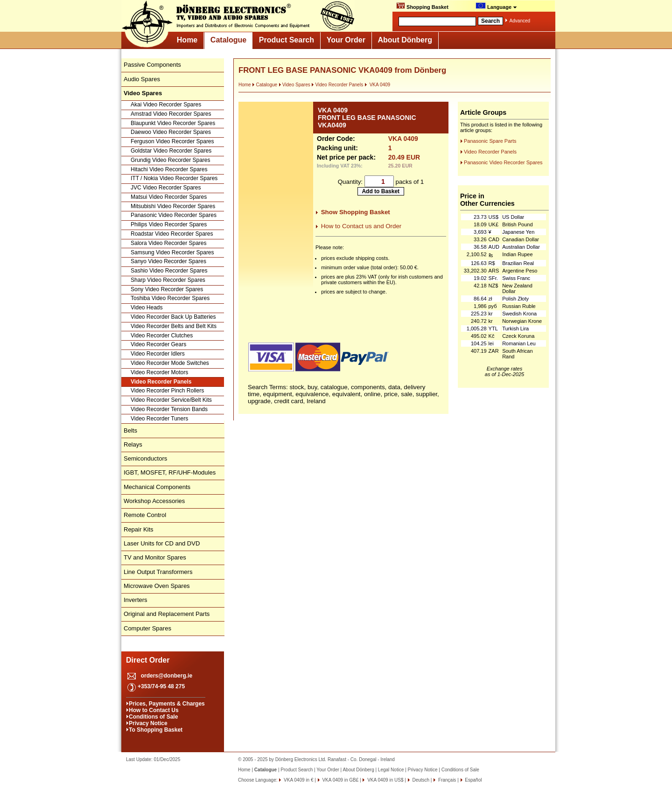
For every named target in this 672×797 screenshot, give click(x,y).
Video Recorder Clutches (162, 336)
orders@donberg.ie (167, 676)
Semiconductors (145, 458)
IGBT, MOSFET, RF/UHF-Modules (170, 472)
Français (446, 780)
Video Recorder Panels (161, 382)
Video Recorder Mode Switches (170, 363)
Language (496, 6)
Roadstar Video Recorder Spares (172, 234)
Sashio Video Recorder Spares (169, 271)
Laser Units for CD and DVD (162, 543)
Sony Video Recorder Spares (167, 289)
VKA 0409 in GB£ (340, 780)
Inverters (136, 600)
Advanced (520, 21)
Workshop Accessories (154, 501)
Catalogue (228, 40)
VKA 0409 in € (298, 780)
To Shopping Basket (156, 730)
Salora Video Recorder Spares (169, 243)
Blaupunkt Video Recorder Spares (173, 123)
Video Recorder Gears (158, 344)
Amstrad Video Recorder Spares (171, 114)
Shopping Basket (422, 6)
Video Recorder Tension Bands (169, 409)
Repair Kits (139, 529)
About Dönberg (405, 40)
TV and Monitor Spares (155, 557)
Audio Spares (142, 79)
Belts (130, 430)
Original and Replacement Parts (167, 614)
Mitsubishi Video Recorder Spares (173, 206)
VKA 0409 (377, 85)
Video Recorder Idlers (158, 354)
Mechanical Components (157, 487)
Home (187, 40)
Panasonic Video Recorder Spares (174, 215)
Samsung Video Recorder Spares (172, 252)
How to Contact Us (154, 710)
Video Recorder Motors (159, 372)
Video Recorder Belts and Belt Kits (174, 326)
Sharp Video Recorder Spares (168, 280)
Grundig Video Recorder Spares (171, 160)
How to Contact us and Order (361, 226)
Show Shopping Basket (356, 212)
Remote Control (145, 515)
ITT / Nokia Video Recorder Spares (174, 178)
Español (473, 780)
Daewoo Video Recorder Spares (171, 132)
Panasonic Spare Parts (490, 141)
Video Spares (294, 85)
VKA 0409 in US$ (385, 780)
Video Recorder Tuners (159, 419)
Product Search (287, 40)
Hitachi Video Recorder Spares (169, 169)
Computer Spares (147, 628)
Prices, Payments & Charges (167, 704)
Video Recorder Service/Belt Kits (171, 400)
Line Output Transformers (158, 572)
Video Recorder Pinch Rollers (167, 391)
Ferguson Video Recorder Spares (172, 141)
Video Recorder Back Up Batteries (173, 317)
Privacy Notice (148, 723)
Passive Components (152, 65)
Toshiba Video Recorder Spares (170, 298)
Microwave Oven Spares (157, 586)
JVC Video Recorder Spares (166, 188)
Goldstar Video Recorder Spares (171, 151)
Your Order (346, 40)
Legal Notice (391, 770)
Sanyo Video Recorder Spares (168, 261)
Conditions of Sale (153, 717)
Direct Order (148, 660)
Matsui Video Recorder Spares (169, 197)
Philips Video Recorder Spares (169, 224)
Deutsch (420, 780)
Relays (133, 444)
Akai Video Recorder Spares (166, 105)
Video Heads (147, 308)
